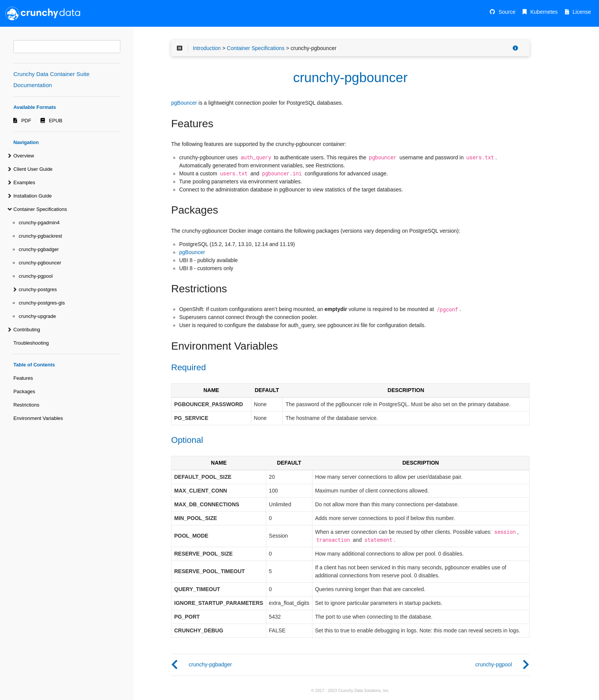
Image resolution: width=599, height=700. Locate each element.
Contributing (27, 330)
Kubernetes (544, 12)
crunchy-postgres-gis (42, 303)
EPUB (56, 121)
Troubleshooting (31, 343)
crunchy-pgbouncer (40, 263)
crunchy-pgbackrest (40, 236)
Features (23, 378)
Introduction (207, 48)
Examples (24, 182)
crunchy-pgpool (36, 276)
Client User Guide (33, 169)
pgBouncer (184, 103)
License (582, 12)
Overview (24, 156)
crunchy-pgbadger (39, 249)
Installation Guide (32, 196)
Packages (24, 391)
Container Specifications (40, 209)
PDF (26, 121)
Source (507, 12)
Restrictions (26, 405)
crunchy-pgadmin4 (39, 223)
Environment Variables (38, 418)
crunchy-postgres (38, 289)
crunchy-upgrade (37, 316)
